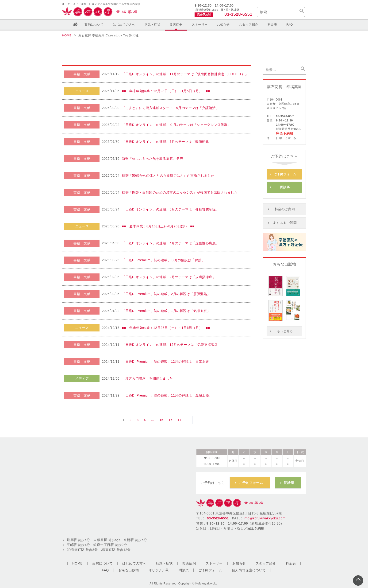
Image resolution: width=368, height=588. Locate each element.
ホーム (75, 25)
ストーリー (200, 25)
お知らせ (223, 25)
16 (171, 420)
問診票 (285, 185)
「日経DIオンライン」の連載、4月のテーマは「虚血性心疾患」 (171, 243)
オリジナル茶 (159, 570)
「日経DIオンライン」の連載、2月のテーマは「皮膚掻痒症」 (169, 277)
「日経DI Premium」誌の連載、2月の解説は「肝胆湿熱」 (166, 294)
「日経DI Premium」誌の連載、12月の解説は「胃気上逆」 (167, 362)
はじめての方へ (124, 25)
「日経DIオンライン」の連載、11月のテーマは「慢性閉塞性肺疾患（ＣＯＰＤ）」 (185, 74)
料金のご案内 (285, 206)
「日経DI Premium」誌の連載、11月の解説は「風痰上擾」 (167, 395)
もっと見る (285, 326)
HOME (77, 563)
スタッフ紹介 (249, 25)
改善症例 (176, 25)
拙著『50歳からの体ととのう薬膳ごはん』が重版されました (168, 175)
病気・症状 (153, 25)
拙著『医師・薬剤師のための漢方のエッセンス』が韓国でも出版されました (180, 192)
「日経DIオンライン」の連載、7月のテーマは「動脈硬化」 (167, 142)
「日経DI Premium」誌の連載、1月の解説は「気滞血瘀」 (166, 311)
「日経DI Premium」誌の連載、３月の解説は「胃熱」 (163, 260)
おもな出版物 (129, 570)
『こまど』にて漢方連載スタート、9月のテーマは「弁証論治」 (170, 108)
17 (180, 420)
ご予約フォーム (285, 173)
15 (161, 420)
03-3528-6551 (238, 14)
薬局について (94, 25)
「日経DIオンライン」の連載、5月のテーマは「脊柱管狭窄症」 (171, 209)
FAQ (290, 25)
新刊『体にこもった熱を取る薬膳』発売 (152, 159)
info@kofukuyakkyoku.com (264, 516)
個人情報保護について (249, 570)
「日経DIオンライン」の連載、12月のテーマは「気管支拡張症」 (171, 345)
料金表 (272, 25)
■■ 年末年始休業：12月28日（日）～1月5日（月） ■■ (166, 91)
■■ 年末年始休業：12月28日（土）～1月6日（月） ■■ (166, 328)
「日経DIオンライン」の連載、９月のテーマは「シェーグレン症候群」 (176, 125)
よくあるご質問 (285, 218)
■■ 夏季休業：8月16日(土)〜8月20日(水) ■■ (158, 226)
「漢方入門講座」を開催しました (147, 378)
